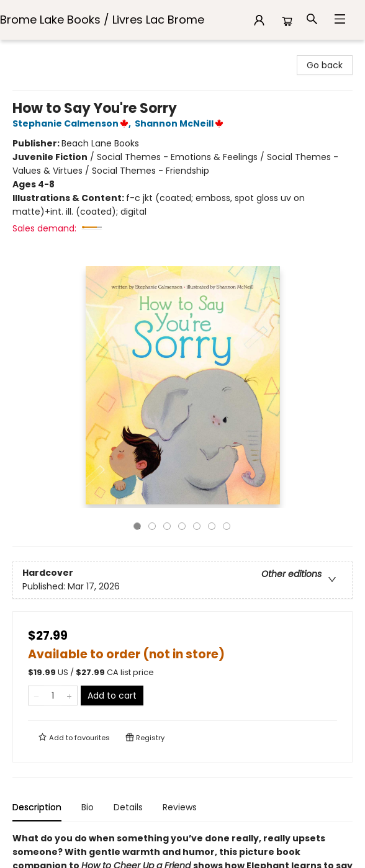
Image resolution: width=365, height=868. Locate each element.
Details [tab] (128, 807)
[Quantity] (53, 696)
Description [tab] (37, 807)
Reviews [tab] (180, 807)
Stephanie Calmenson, (74, 123)
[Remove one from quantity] (36, 696)
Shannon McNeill (181, 123)
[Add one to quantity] (69, 696)
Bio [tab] (88, 807)
